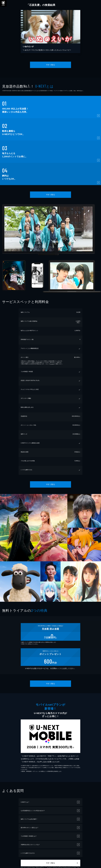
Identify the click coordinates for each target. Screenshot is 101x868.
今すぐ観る (50, 65)
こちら (52, 364)
